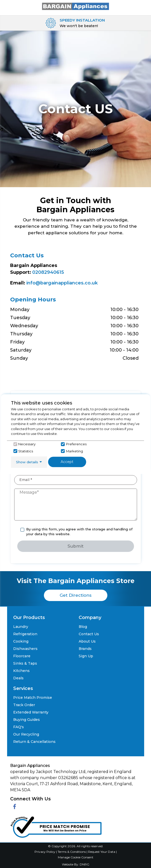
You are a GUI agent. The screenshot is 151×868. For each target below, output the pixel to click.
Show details (27, 462)
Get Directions (76, 595)
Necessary (27, 444)
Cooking (21, 641)
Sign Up (86, 656)
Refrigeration (25, 634)
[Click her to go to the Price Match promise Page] (56, 826)
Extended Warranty (31, 712)
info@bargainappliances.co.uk (62, 283)
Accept (67, 462)
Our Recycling (26, 734)
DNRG (85, 864)
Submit (75, 546)
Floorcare (22, 656)
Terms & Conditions (72, 852)
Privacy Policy (45, 852)
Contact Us (89, 634)
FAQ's (19, 727)
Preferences (76, 444)
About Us (87, 641)
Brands (85, 649)
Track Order (24, 705)
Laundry (21, 627)
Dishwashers (25, 649)
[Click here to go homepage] (76, 6)
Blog (83, 627)
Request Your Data (102, 852)
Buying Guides (27, 720)
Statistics (26, 451)
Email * (26, 480)
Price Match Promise (33, 698)
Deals (18, 678)
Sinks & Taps (25, 663)
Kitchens (21, 671)
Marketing (74, 451)
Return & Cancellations (34, 742)
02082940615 (48, 272)
